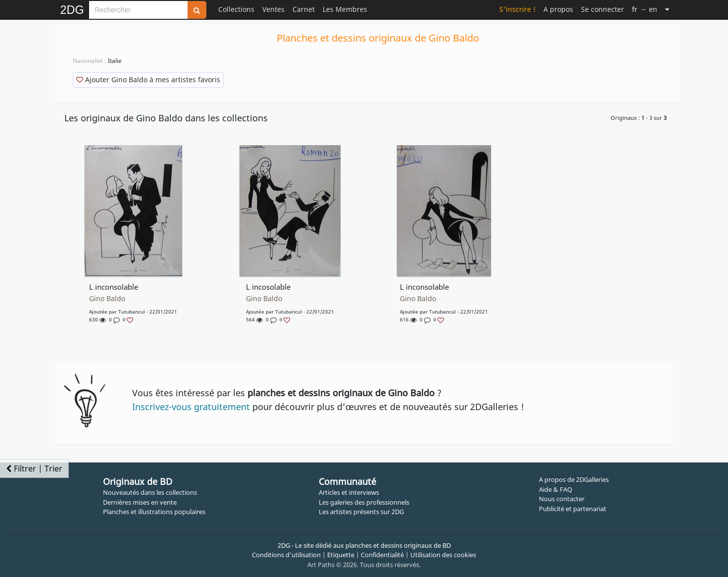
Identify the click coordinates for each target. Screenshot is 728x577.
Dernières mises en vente (140, 502)
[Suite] (667, 9)
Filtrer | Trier (34, 469)
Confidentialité (382, 555)
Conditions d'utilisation (286, 555)
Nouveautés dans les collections (150, 492)
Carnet (304, 9)
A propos (558, 9)
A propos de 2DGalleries (574, 479)
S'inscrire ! (517, 9)
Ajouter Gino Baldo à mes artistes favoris (148, 79)
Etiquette (341, 555)
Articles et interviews (349, 492)
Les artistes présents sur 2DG (361, 512)
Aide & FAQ (556, 489)
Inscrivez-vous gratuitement (191, 407)
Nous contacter (562, 499)
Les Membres (345, 9)
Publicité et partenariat (573, 509)
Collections (236, 9)
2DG (72, 10)
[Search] (138, 10)
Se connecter (603, 9)
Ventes (273, 9)
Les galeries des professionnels (364, 502)
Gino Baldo (107, 299)
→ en (644, 9)
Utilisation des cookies (443, 555)
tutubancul (132, 312)
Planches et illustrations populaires (154, 512)
